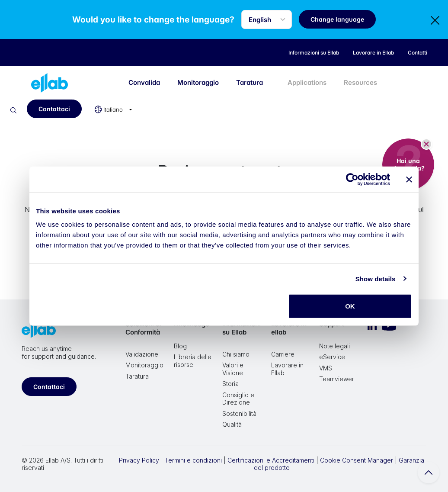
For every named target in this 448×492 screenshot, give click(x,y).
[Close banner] (409, 179)
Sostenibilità (239, 413)
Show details (376, 278)
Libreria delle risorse (193, 361)
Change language (339, 19)
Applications (307, 82)
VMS (326, 368)
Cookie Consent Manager (357, 460)
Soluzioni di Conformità (143, 328)
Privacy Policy (139, 460)
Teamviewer (337, 379)
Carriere (283, 354)
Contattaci (54, 109)
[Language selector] (268, 19)
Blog (180, 346)
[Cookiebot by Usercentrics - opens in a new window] (352, 179)
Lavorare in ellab (289, 328)
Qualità (232, 424)
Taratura (250, 82)
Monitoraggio (198, 82)
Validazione (142, 354)
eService (332, 357)
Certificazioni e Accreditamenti (271, 460)
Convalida (144, 82)
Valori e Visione (233, 369)
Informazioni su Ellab (242, 328)
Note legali (334, 346)
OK (350, 306)
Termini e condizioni (193, 460)
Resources (360, 82)
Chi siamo (236, 354)
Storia (230, 384)
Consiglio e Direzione (238, 399)
